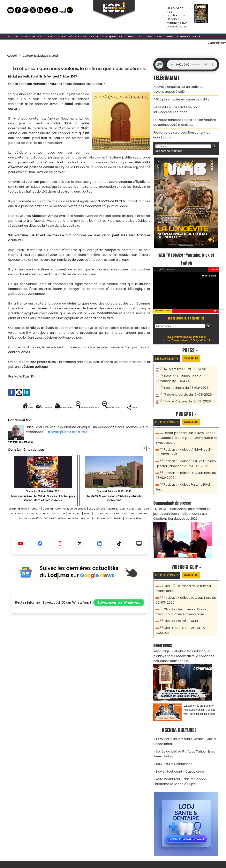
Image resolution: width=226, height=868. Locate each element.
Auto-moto (128, 37)
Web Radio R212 (192, 846)
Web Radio (166, 37)
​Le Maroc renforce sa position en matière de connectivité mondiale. (184, 118)
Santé (67, 37)
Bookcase (59, 537)
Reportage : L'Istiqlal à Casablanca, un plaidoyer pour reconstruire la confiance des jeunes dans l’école (185, 628)
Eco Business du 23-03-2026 (184, 379)
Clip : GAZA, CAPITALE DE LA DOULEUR (189, 606)
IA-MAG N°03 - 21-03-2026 (183, 362)
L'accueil (15, 37)
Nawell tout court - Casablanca (177, 738)
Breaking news (21, 522)
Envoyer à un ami (45, 407)
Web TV (184, 37)
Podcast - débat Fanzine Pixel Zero (189, 472)
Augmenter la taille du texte (126, 407)
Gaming (57, 522)
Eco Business (114, 522)
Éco (41, 37)
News (30, 37)
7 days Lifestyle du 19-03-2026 (186, 386)
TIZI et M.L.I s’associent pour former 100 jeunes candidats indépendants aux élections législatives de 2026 (185, 495)
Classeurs (196, 351)
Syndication (123, 863)
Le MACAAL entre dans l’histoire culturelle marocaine (114, 510)
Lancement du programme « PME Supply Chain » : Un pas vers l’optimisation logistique (199, 681)
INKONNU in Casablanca (172, 731)
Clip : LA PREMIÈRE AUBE (179, 600)
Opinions (147, 37)
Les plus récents (168, 351)
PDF (196, 37)
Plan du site (103, 863)
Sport (111, 37)
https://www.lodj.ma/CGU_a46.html (186, 333)
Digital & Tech (137, 522)
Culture (97, 37)
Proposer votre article (87, 845)
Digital (53, 37)
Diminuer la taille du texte (70, 421)
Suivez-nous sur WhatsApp (119, 621)
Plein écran (210, 268)
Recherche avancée (167, 144)
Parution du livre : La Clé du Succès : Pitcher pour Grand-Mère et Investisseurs (43, 511)
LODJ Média (78, 537)
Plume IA (42, 522)
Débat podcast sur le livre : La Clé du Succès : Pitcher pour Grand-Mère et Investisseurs (186, 429)
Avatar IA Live (100, 537)
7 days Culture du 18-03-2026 (185, 392)
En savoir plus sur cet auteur (68, 445)
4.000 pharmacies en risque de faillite (179, 97)
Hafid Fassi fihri (33, 77)
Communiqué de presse (84, 522)
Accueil (13, 55)
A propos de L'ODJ (34, 845)
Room (132, 527)
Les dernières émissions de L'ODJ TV (72, 532)
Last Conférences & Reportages (126, 532)
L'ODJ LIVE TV (139, 845)
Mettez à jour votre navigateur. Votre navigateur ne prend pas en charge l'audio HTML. (192, 65)
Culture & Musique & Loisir (46, 55)
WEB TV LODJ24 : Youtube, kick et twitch (186, 251)
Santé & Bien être (25, 527)
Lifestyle (81, 37)
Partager (105, 421)
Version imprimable (81, 407)
